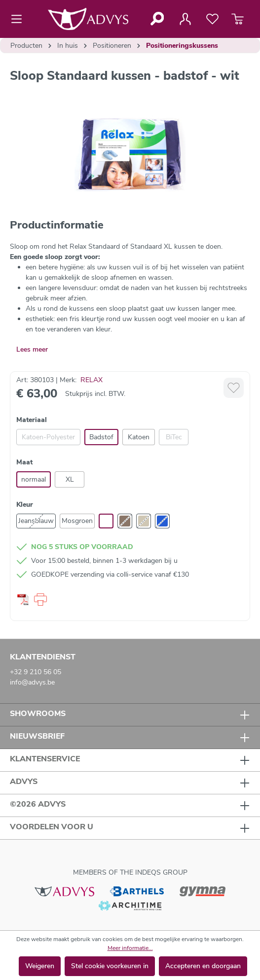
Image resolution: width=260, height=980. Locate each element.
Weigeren (40, 966)
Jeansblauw (36, 521)
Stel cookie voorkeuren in (110, 966)
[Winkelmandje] (238, 19)
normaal (34, 479)
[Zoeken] (157, 19)
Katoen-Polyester (48, 437)
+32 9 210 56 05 (36, 672)
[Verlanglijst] (212, 19)
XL (70, 479)
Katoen (139, 437)
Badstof (101, 437)
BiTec (174, 437)
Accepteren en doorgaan (203, 966)
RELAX (92, 380)
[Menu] (19, 19)
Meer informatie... (130, 948)
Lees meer (32, 349)
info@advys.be (32, 682)
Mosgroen (77, 521)
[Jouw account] (185, 19)
